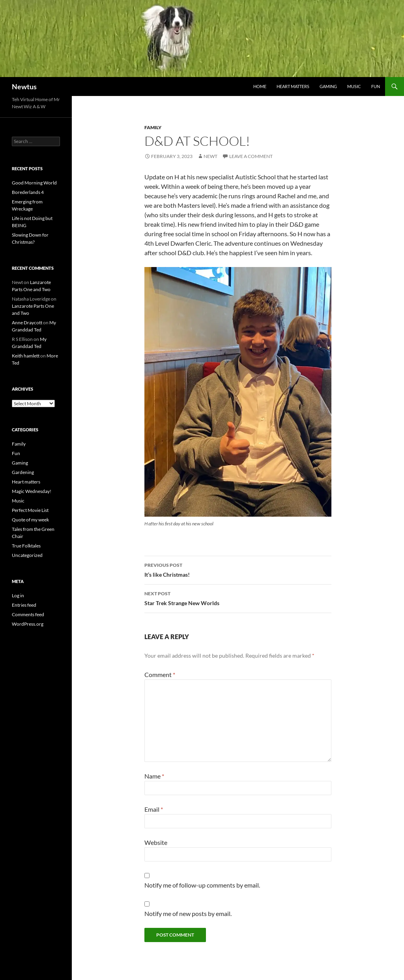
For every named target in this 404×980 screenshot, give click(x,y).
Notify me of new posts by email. (188, 913)
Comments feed (28, 614)
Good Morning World (34, 183)
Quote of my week (30, 520)
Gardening (23, 472)
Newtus (24, 87)
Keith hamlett (26, 356)
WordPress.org (28, 624)
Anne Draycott (27, 323)
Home (260, 86)
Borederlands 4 (28, 192)
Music (354, 86)
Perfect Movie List (30, 510)
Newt (210, 156)
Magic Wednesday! (32, 491)
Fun (376, 86)
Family (153, 127)
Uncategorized (27, 555)
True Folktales (26, 546)
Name (154, 776)
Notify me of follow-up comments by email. (202, 885)
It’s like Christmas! (238, 569)
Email (154, 809)
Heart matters (293, 86)
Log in (18, 595)
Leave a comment (251, 156)
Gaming (328, 86)
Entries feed (24, 605)
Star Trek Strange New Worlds (238, 598)
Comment (160, 674)
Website (156, 842)
